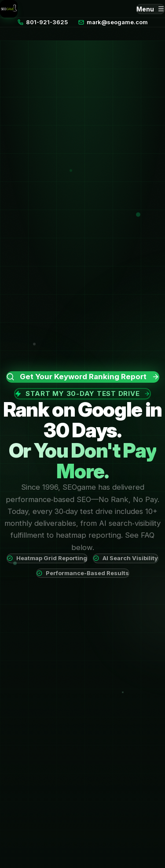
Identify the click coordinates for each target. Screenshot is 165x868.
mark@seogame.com (113, 22)
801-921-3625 (43, 22)
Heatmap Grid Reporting (47, 558)
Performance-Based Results (83, 573)
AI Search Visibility (126, 558)
